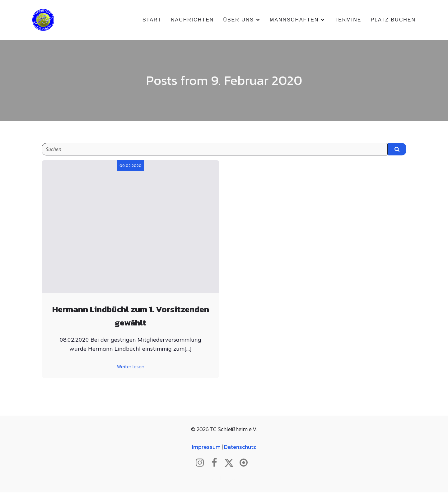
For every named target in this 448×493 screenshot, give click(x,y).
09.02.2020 (131, 166)
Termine (348, 20)
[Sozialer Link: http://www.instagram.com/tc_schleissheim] (202, 463)
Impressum (206, 447)
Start (152, 20)
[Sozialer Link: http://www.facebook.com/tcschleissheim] (217, 463)
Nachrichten (192, 20)
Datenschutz (240, 447)
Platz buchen (393, 20)
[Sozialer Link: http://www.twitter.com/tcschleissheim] (231, 463)
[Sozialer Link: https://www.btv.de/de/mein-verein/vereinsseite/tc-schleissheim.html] (246, 463)
